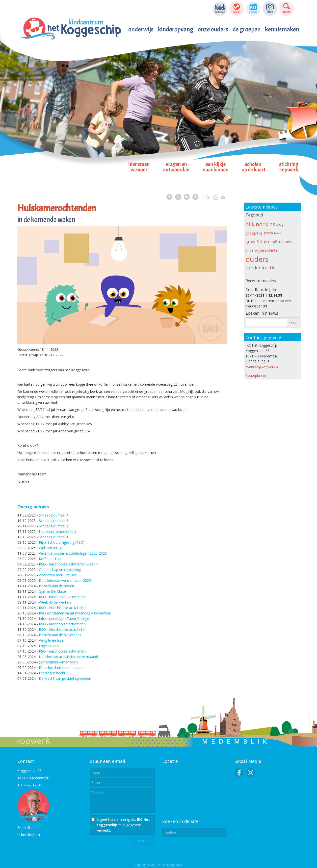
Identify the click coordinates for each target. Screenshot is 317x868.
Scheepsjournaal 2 (54, 526)
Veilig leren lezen (52, 640)
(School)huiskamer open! (59, 662)
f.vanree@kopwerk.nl (262, 367)
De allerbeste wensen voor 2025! (65, 580)
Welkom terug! (51, 548)
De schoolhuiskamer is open (62, 668)
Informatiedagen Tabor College (64, 619)
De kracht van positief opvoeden (65, 678)
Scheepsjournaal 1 (54, 537)
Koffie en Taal (50, 559)
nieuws (286, 242)
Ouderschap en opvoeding (60, 570)
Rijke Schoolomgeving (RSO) (62, 542)
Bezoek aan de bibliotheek (60, 635)
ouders (257, 259)
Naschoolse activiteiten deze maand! (68, 657)
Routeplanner (256, 375)
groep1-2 (254, 233)
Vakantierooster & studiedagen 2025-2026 (73, 553)
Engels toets (49, 646)
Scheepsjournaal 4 (54, 515)
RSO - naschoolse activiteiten (62, 597)
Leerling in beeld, (52, 673)
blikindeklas (260, 224)
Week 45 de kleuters (55, 602)
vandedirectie (261, 268)
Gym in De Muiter (53, 591)
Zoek (292, 323)
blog (280, 224)
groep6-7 (254, 242)
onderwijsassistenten (262, 250)
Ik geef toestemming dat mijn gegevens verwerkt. (123, 825)
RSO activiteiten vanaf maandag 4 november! (75, 613)
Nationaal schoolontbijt (58, 531)
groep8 (271, 242)
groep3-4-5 (272, 233)
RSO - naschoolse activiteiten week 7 (68, 564)
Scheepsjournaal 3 (54, 521)
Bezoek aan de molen (56, 586)
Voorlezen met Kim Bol (57, 575)
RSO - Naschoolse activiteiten (63, 608)
